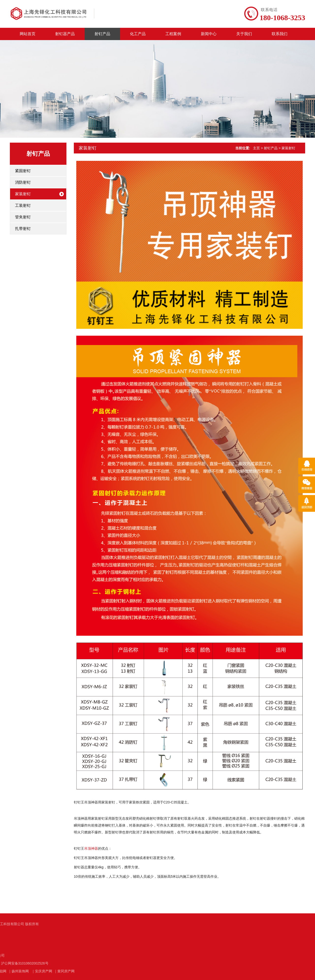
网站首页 (28, 34)
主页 (256, 148)
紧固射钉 (23, 171)
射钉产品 (102, 34)
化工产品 (138, 34)
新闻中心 (209, 34)
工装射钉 (23, 205)
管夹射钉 (23, 217)
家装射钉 (23, 194)
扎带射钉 (23, 229)
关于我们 (244, 34)
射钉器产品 (65, 34)
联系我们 (280, 34)
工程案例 (173, 34)
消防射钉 (23, 182)
